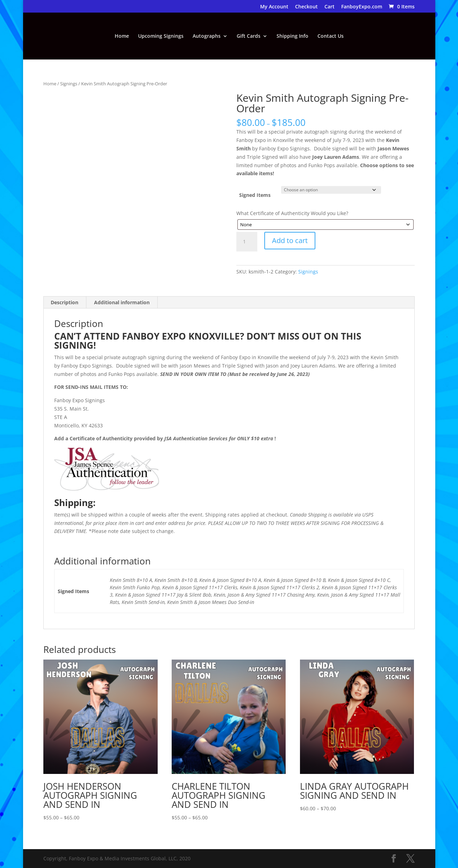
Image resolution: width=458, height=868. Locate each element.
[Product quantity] (247, 242)
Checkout (306, 7)
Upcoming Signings (161, 36)
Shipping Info (292, 36)
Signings (69, 84)
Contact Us (331, 36)
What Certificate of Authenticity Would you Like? (292, 213)
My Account (274, 7)
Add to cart (290, 240)
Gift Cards (249, 36)
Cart (330, 7)
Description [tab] (65, 302)
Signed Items (255, 195)
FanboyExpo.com (362, 7)
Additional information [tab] (122, 302)
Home (122, 36)
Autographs (207, 36)
